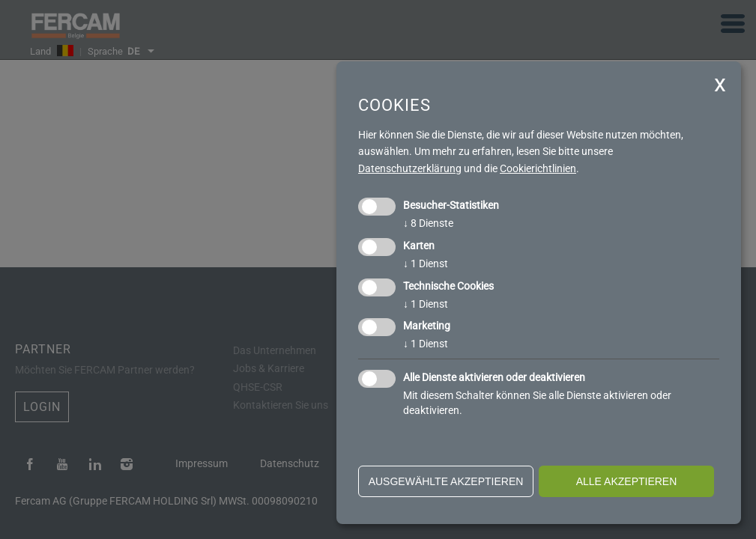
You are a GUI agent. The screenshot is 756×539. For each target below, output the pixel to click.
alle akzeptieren (627, 481)
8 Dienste (428, 223)
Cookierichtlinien (538, 168)
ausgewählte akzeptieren (446, 481)
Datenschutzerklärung (410, 168)
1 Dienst (426, 264)
